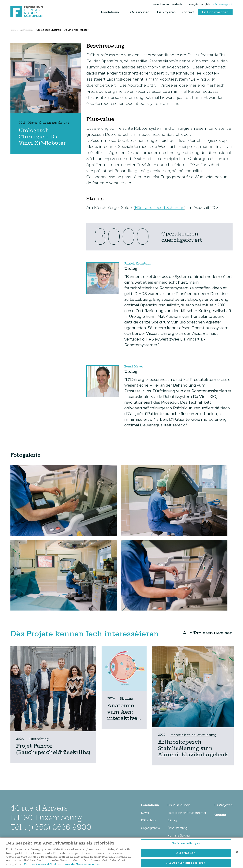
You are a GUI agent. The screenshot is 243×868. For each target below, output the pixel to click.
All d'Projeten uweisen (208, 633)
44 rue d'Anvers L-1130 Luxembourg (46, 813)
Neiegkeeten (161, 4)
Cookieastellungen (186, 843)
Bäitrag (172, 820)
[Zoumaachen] (237, 852)
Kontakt (188, 12)
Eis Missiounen (138, 12)
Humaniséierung (179, 836)
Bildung (126, 698)
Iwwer (145, 813)
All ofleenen (186, 853)
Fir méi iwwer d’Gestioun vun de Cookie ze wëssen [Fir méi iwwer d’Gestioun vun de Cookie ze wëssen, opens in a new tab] (64, 864)
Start (13, 30)
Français (193, 4)
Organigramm (150, 828)
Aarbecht (178, 4)
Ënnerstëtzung (178, 828)
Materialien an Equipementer (187, 813)
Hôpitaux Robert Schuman (160, 208)
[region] (121, 853)
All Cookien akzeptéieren (186, 863)
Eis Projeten (166, 12)
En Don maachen (215, 12)
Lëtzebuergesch (223, 4)
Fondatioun (110, 12)
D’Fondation (149, 820)
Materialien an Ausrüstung (193, 735)
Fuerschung (39, 739)
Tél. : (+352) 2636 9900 (51, 827)
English (206, 4)
